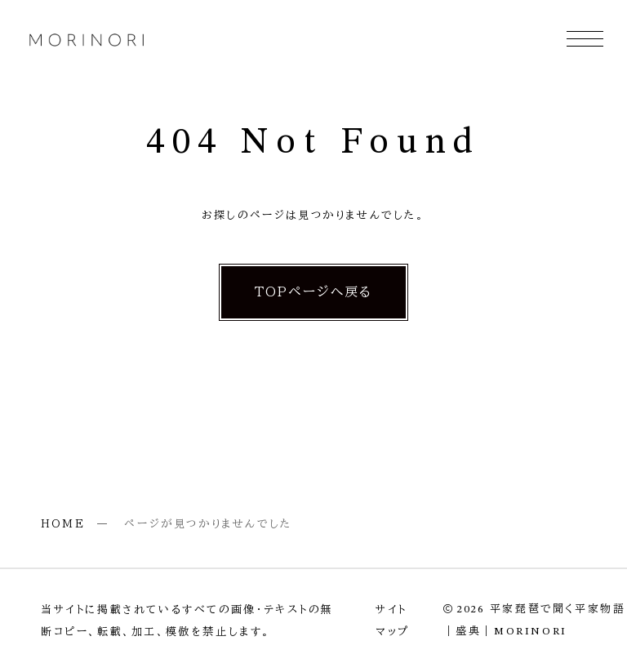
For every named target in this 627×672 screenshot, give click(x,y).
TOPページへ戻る (313, 291)
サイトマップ (393, 621)
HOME (63, 524)
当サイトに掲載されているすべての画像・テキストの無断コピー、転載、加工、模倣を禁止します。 (187, 621)
